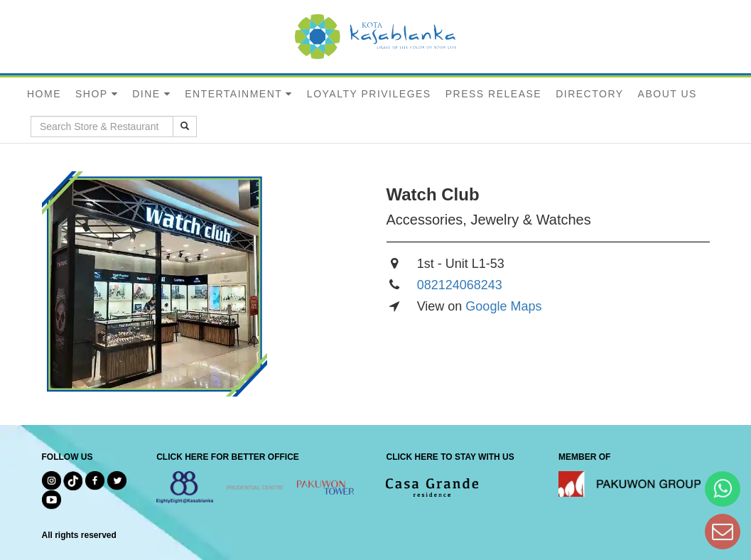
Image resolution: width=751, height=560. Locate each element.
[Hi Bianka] (723, 489)
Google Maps (503, 306)
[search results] (185, 126)
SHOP (92, 94)
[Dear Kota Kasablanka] (723, 531)
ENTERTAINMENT (233, 94)
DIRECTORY (589, 94)
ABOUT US (668, 94)
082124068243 (460, 285)
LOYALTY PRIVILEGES (369, 94)
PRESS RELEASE (493, 94)
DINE (146, 94)
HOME (44, 94)
